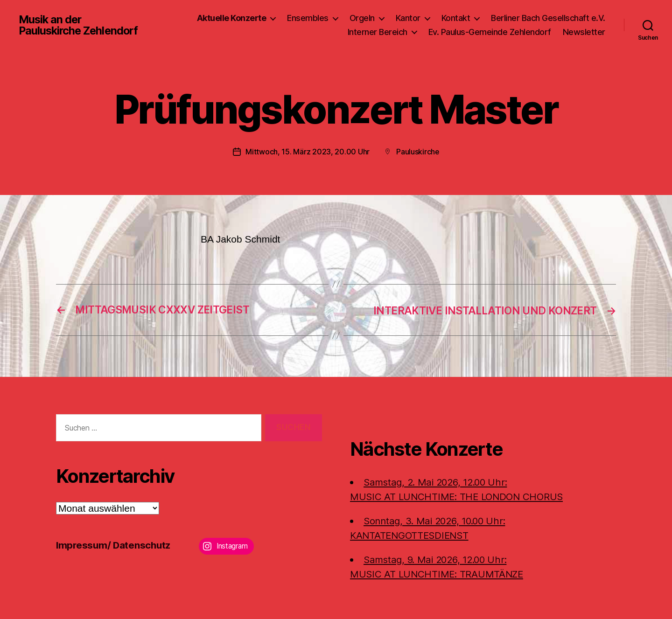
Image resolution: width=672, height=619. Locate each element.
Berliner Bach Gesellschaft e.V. (548, 18)
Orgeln (362, 18)
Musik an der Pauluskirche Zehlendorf (80, 25)
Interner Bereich (378, 32)
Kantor (408, 18)
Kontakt (456, 18)
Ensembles (308, 18)
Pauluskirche (418, 152)
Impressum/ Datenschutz (115, 545)
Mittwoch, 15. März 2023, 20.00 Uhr (308, 152)
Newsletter (584, 32)
